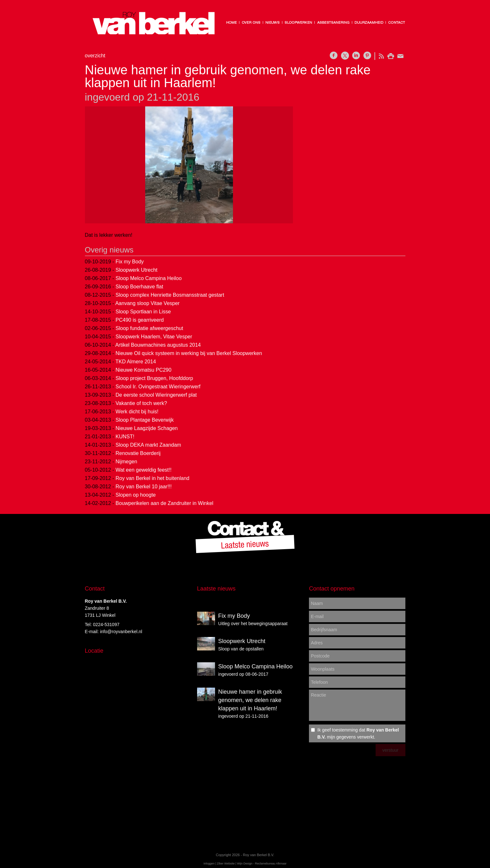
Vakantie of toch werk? (141, 403)
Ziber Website (226, 864)
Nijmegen (127, 462)
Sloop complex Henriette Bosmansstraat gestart (170, 295)
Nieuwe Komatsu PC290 (144, 370)
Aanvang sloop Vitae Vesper (148, 303)
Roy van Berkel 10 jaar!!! (144, 487)
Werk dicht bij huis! (137, 412)
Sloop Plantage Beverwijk (145, 420)
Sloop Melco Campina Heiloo (149, 278)
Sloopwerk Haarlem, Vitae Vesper (154, 337)
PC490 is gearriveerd (140, 320)
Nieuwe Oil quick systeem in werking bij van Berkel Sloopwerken (189, 353)
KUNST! (125, 437)
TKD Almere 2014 (136, 362)
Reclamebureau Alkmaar (271, 864)
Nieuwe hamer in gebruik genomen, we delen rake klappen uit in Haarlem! (250, 700)
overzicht (95, 56)
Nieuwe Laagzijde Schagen (147, 428)
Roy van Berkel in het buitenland (153, 478)
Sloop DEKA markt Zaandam (149, 445)
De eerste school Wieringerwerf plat (156, 395)
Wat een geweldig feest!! (144, 470)
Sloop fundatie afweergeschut (149, 328)
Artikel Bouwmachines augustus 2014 (158, 345)
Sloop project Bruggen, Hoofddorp (154, 378)
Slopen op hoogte (136, 495)
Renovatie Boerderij (138, 453)
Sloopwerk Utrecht (137, 270)
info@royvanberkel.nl (121, 632)
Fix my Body (130, 262)
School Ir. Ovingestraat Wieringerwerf (158, 387)
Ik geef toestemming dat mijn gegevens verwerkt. (358, 733)
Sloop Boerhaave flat (140, 287)
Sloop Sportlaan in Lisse (143, 312)
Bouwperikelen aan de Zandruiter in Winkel (165, 503)
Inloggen (209, 864)
